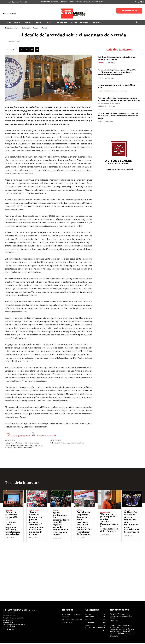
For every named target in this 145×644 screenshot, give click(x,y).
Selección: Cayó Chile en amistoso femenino (67, 443)
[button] (137, 22)
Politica (45, 28)
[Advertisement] (72, 558)
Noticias (36, 28)
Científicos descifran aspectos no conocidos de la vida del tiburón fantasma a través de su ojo (116, 116)
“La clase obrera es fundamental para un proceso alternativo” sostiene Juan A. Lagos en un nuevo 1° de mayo (118, 101)
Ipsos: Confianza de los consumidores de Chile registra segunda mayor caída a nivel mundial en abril (61, 524)
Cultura (16, 28)
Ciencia (100, 122)
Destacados (26, 28)
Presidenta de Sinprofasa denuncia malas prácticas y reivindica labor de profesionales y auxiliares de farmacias (84, 524)
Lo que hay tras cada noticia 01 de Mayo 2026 (116, 87)
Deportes (101, 63)
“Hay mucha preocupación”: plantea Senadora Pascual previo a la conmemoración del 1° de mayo (109, 523)
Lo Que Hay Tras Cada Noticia (108, 91)
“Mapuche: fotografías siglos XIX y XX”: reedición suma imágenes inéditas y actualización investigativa (118, 73)
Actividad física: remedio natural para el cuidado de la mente (118, 58)
